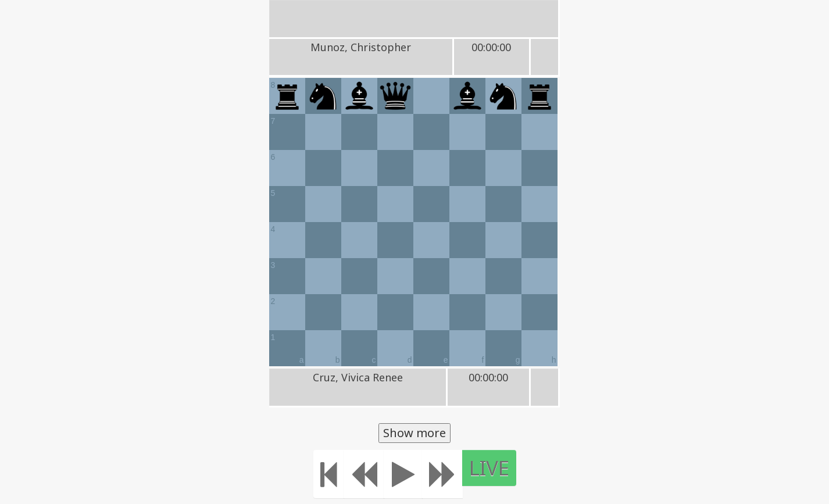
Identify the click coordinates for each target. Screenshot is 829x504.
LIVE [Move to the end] (489, 468)
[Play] (403, 474)
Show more (415, 433)
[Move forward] (442, 474)
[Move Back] (364, 474)
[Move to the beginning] (329, 474)
